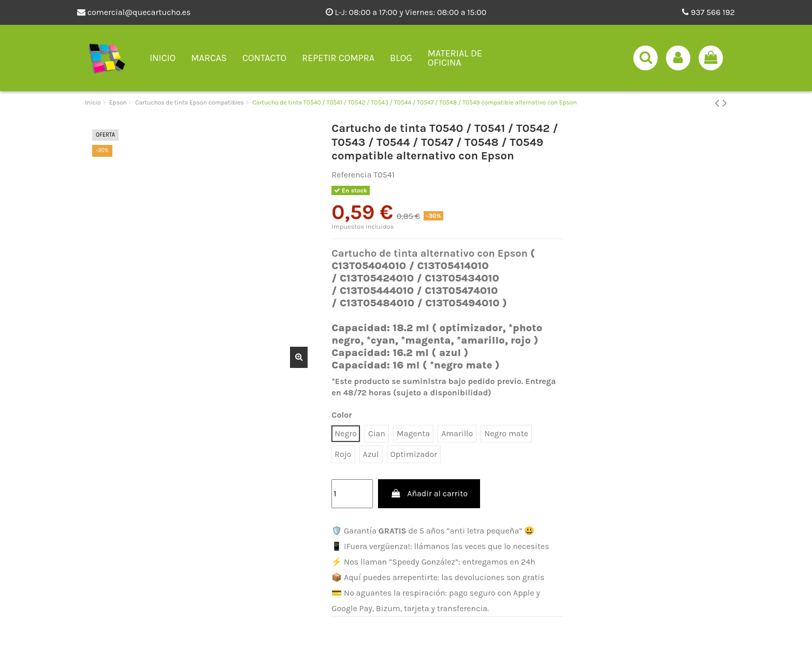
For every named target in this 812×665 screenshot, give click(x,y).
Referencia (351, 175)
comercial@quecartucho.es (134, 12)
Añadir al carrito (429, 493)
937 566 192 (708, 12)
